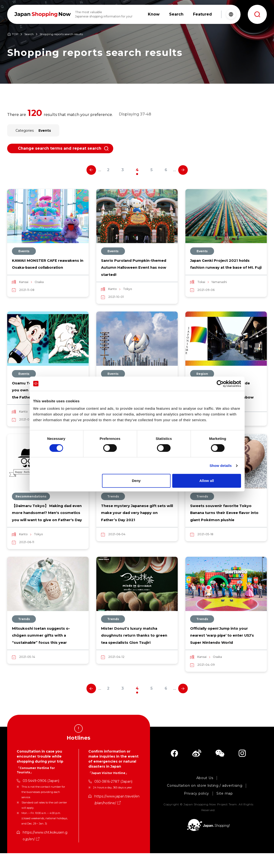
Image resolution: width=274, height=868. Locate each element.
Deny (136, 481)
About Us (205, 793)
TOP (15, 34)
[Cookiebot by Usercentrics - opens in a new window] (220, 384)
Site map (225, 808)
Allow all (207, 481)
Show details (221, 466)
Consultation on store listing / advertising (205, 800)
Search (29, 34)
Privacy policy (196, 808)
